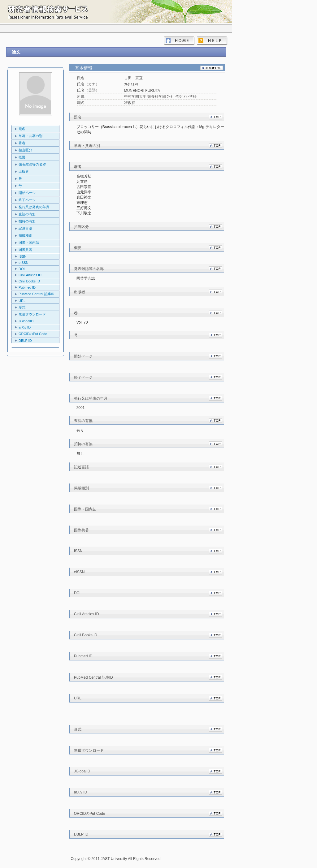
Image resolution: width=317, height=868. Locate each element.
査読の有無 (27, 214)
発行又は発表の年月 (34, 207)
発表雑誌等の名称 (32, 164)
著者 (22, 143)
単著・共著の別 (30, 136)
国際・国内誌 (29, 243)
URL (22, 301)
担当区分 (25, 150)
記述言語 (25, 228)
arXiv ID (25, 327)
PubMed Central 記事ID (37, 294)
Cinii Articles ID (30, 275)
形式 (22, 307)
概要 (22, 157)
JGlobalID (26, 321)
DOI (22, 269)
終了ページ (27, 200)
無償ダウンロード (32, 314)
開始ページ (27, 193)
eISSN (24, 263)
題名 (22, 129)
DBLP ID (25, 341)
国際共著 (25, 250)
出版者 (24, 171)
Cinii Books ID (29, 281)
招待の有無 (27, 221)
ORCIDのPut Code (33, 334)
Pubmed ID (27, 287)
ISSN (23, 256)
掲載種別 (25, 235)
